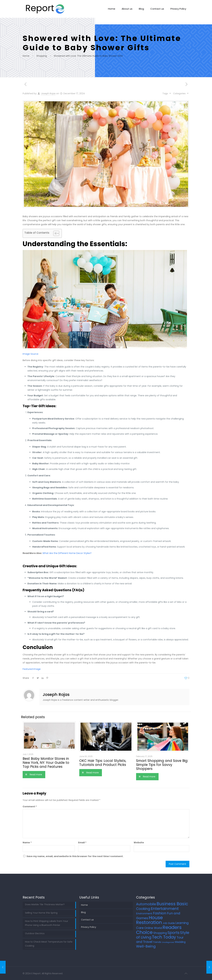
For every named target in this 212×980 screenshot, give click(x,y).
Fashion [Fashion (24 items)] (160, 913)
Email (82, 843)
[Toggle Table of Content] (55, 233)
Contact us (87, 920)
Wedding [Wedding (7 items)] (180, 942)
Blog (83, 912)
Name (27, 843)
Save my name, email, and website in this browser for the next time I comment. (75, 856)
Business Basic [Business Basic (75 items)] (172, 904)
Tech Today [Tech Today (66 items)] (164, 937)
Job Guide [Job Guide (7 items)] (169, 923)
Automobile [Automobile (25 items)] (146, 904)
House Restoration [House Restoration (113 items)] (149, 920)
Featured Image (32, 669)
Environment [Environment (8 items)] (144, 913)
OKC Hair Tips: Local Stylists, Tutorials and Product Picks (103, 763)
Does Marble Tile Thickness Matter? (45, 904)
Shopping (42, 56)
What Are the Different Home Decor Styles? (67, 553)
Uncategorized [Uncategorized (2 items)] (168, 942)
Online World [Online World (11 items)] (153, 928)
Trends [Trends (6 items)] (157, 942)
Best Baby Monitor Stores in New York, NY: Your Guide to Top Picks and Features (46, 763)
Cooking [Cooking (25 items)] (143, 909)
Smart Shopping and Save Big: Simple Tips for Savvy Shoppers (162, 765)
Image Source (30, 354)
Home (26, 56)
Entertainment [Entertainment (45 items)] (165, 909)
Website (139, 843)
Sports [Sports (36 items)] (173, 933)
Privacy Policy (89, 927)
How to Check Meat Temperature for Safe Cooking (49, 944)
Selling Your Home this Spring (41, 913)
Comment (30, 807)
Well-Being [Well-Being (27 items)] (146, 946)
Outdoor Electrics (35, 933)
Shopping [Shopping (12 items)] (160, 933)
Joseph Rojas (48, 93)
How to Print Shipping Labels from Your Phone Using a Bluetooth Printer (47, 923)
